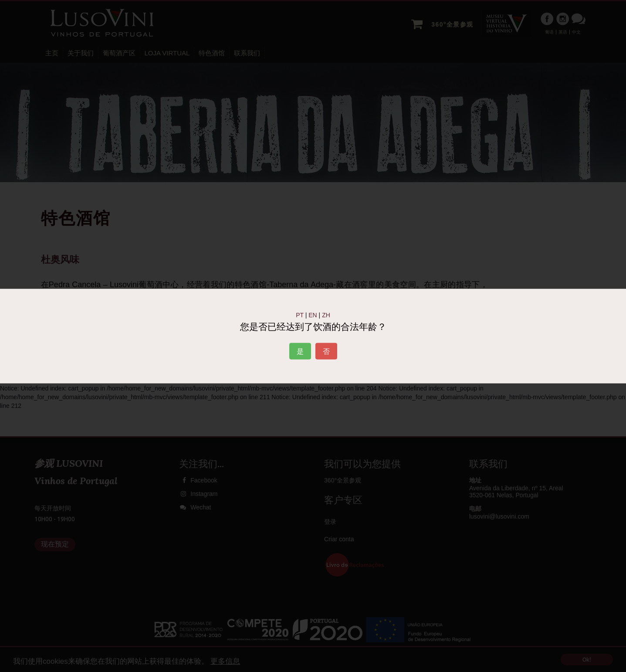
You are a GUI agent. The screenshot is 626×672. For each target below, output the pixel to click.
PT (300, 315)
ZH (326, 315)
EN (313, 315)
